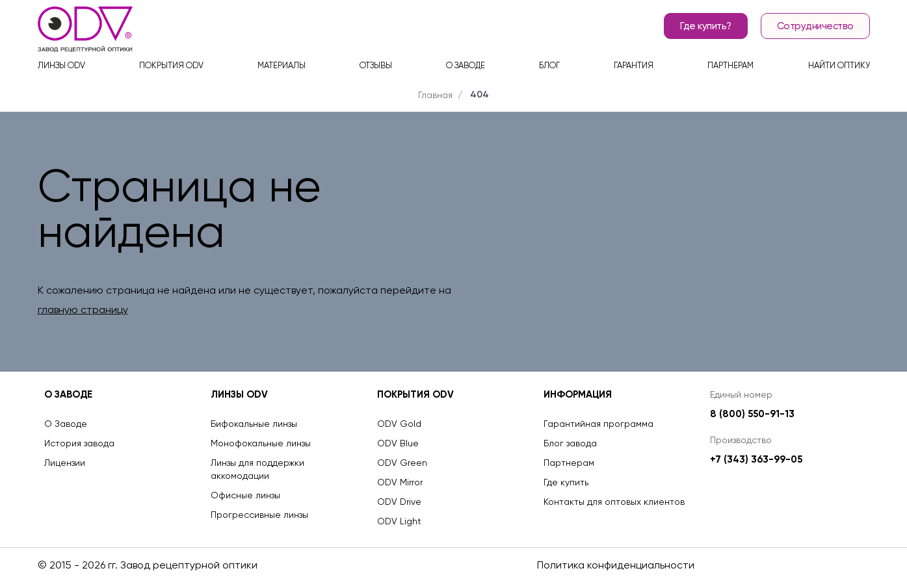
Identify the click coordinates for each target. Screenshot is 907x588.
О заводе (466, 65)
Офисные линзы (245, 495)
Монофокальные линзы (261, 443)
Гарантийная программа (598, 424)
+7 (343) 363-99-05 (756, 459)
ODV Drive (399, 502)
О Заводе (66, 424)
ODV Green (402, 463)
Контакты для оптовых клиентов (614, 502)
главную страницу (83, 310)
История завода (79, 443)
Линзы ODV (61, 65)
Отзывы (376, 65)
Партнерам (730, 65)
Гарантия (634, 65)
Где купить (566, 482)
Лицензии (65, 463)
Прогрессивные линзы (259, 515)
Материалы (282, 65)
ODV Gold (399, 424)
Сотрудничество (815, 26)
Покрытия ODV (171, 65)
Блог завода (570, 443)
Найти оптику (839, 65)
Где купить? (706, 26)
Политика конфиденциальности (616, 565)
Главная (435, 95)
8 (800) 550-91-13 (752, 414)
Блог (549, 65)
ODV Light (399, 521)
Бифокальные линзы (254, 424)
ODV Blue (398, 443)
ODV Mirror (400, 482)
